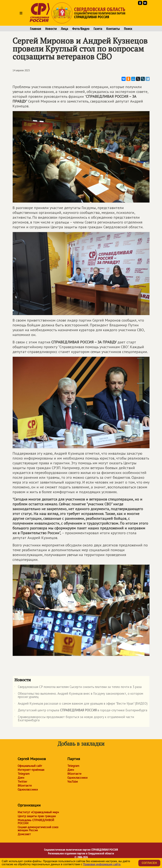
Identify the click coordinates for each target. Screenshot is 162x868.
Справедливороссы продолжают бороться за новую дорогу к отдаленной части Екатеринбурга (74, 719)
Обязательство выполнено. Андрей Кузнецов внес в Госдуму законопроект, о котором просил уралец (79, 695)
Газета (98, 29)
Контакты (113, 29)
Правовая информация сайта (102, 864)
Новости (51, 29)
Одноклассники (28, 789)
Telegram (24, 774)
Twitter (22, 782)
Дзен (21, 778)
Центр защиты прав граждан (37, 816)
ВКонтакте (25, 786)
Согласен (149, 863)
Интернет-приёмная (31, 770)
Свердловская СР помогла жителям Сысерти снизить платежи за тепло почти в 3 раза (78, 687)
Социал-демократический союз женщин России (38, 829)
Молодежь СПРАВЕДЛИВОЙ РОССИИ (36, 822)
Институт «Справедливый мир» (38, 812)
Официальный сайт (30, 766)
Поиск (128, 29)
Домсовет (24, 834)
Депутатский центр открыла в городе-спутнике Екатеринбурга (81, 711)
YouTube (73, 782)
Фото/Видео (81, 29)
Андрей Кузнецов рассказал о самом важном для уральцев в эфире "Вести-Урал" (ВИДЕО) (81, 704)
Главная (36, 29)
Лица (64, 29)
